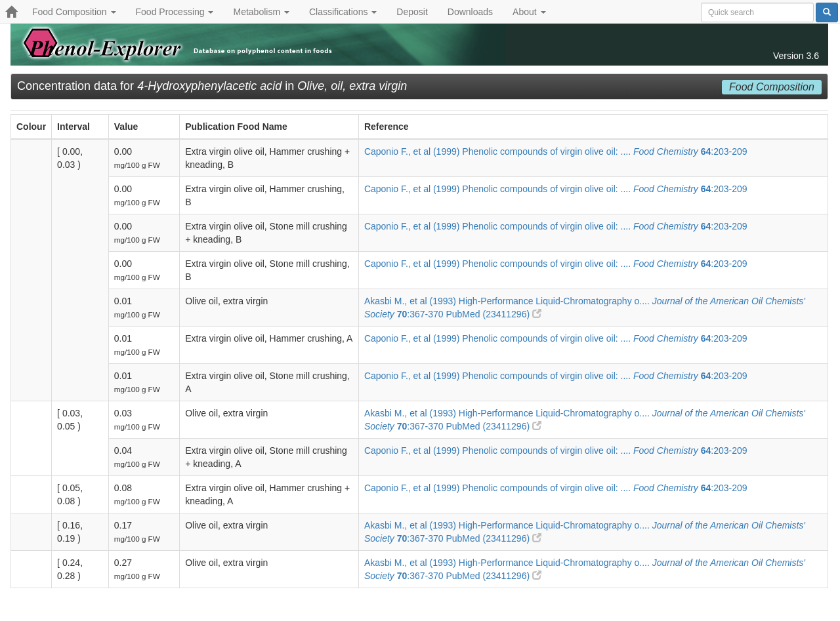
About (529, 12)
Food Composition (74, 12)
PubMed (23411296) (493, 314)
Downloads (470, 12)
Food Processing (175, 12)
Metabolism (261, 12)
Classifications (343, 12)
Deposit (412, 12)
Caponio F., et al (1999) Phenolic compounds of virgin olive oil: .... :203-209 (556, 151)
